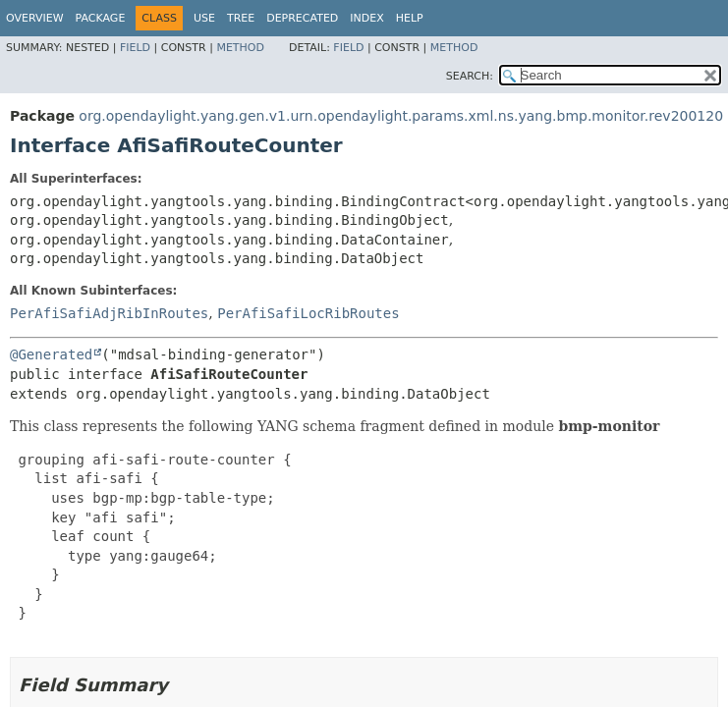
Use (204, 18)
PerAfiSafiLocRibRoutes (308, 313)
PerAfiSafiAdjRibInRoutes (109, 313)
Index (366, 18)
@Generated (51, 354)
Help (410, 18)
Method (240, 48)
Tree (241, 18)
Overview (35, 18)
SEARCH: (470, 76)
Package (101, 18)
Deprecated (302, 18)
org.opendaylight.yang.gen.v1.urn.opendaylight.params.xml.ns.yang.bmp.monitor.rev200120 (401, 116)
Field (135, 48)
